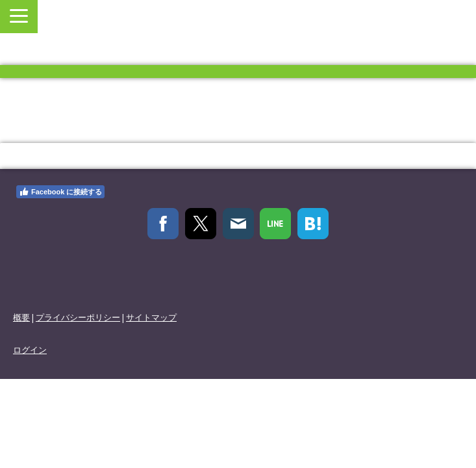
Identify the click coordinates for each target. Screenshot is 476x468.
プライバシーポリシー (78, 317)
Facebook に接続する (60, 192)
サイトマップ (151, 317)
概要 (21, 317)
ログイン (30, 350)
